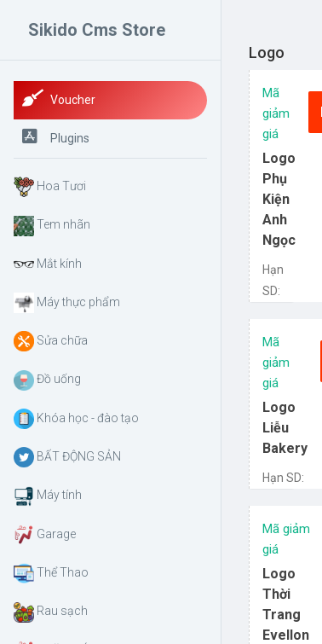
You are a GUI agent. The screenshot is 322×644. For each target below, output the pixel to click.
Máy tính (48, 496)
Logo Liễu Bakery (285, 428)
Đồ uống (47, 380)
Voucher (59, 98)
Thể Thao (51, 573)
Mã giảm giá (276, 113)
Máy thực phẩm (67, 303)
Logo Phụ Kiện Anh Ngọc (279, 199)
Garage (45, 535)
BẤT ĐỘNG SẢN (67, 457)
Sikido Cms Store (97, 30)
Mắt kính (48, 264)
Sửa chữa (51, 341)
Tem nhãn (52, 226)
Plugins (56, 136)
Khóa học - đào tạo (76, 419)
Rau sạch (51, 612)
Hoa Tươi (50, 187)
